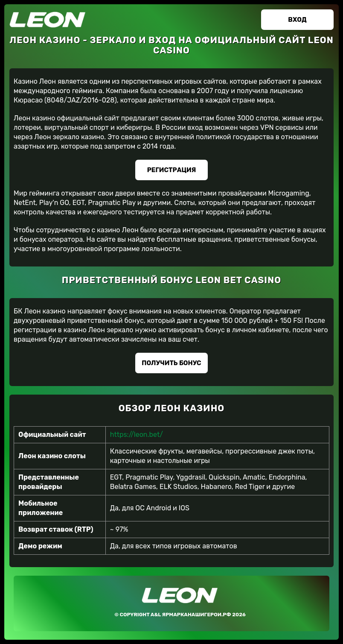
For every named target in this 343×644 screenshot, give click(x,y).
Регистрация (172, 170)
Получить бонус (171, 363)
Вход (297, 20)
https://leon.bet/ (137, 435)
